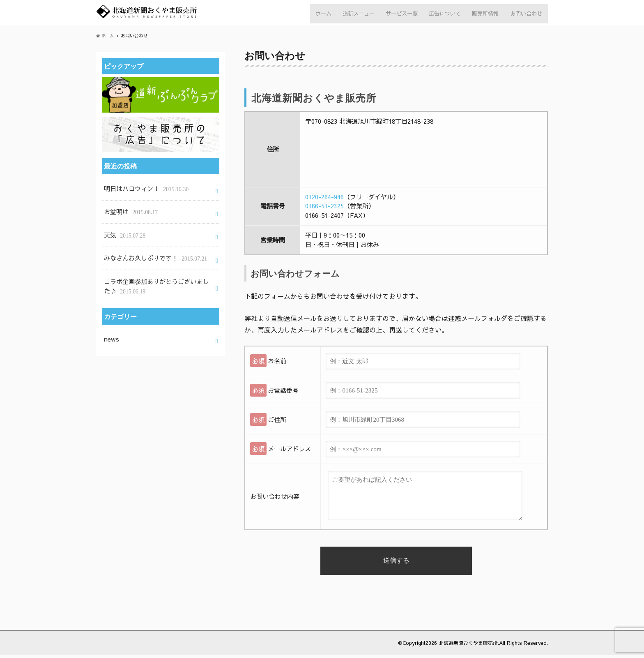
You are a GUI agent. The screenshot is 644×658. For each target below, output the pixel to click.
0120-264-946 (324, 200)
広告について (441, 14)
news (111, 330)
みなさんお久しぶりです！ (153, 254)
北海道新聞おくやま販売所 (466, 645)
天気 (124, 233)
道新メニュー (352, 14)
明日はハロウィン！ (144, 190)
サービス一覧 (396, 14)
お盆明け (130, 212)
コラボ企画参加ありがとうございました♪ (156, 280)
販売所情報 (483, 14)
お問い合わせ (525, 14)
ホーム (314, 14)
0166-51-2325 (324, 209)
